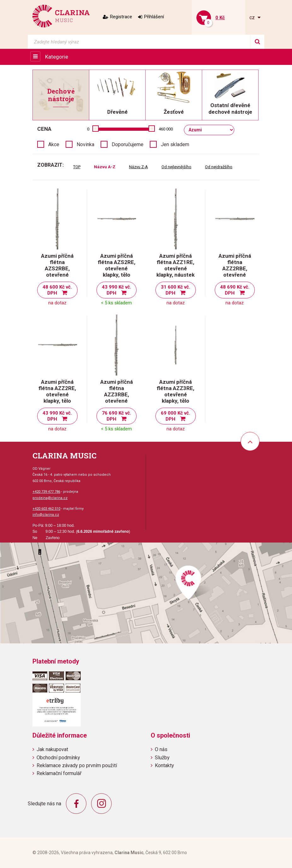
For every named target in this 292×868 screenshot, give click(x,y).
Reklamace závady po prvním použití (77, 765)
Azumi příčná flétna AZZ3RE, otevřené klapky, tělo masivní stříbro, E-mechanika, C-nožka (175, 401)
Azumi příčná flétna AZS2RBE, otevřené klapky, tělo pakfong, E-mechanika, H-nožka (57, 278)
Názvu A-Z (105, 167)
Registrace (121, 17)
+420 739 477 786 (46, 492)
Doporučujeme (128, 144)
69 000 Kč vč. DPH (175, 416)
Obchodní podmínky (58, 758)
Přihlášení (154, 17)
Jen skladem (175, 144)
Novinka (85, 144)
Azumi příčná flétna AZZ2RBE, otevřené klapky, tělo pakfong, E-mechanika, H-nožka (235, 278)
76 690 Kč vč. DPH (117, 416)
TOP (77, 167)
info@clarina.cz (46, 515)
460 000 (166, 129)
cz (253, 17)
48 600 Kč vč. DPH (57, 290)
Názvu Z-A (138, 167)
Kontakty (164, 765)
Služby (162, 758)
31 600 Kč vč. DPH (175, 290)
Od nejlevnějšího (176, 167)
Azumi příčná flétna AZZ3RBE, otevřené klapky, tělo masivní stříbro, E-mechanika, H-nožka (117, 404)
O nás (161, 749)
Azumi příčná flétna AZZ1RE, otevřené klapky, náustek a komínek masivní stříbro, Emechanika (175, 275)
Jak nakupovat (52, 749)
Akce (54, 144)
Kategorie (57, 57)
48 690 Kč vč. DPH (235, 290)
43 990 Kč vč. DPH (117, 290)
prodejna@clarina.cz (50, 498)
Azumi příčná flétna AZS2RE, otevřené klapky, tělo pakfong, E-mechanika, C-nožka (117, 275)
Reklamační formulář (59, 773)
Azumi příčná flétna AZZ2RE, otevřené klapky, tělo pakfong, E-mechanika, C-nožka (57, 401)
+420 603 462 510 (46, 509)
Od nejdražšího (219, 167)
